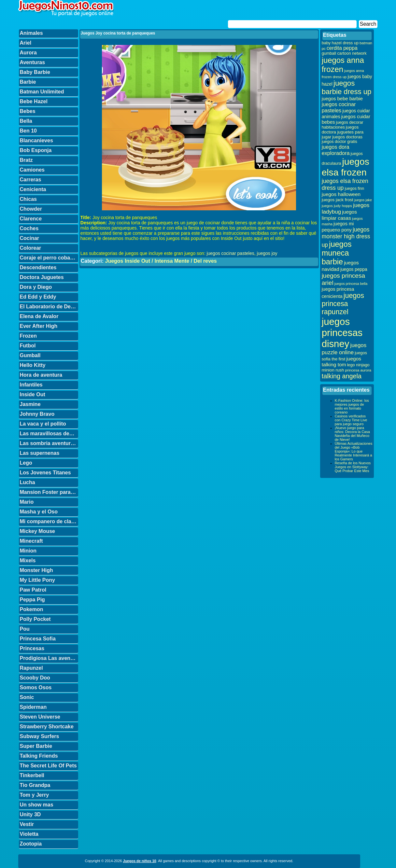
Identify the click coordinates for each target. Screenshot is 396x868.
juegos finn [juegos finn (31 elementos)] (354, 189)
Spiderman (33, 707)
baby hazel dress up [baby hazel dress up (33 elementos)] (340, 43)
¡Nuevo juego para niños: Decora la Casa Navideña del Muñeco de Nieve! (352, 434)
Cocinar (30, 238)
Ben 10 (28, 131)
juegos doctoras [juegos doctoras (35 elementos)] (347, 137)
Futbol (28, 346)
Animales (31, 33)
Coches (29, 228)
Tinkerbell (32, 775)
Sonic (27, 697)
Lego (26, 463)
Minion (28, 551)
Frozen (28, 336)
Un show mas (37, 805)
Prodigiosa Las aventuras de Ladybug (49, 658)
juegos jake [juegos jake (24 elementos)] (363, 200)
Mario (27, 502)
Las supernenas (40, 453)
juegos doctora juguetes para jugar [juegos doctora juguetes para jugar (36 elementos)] (343, 132)
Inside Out (33, 394)
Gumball (30, 355)
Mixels (28, 560)
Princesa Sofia (38, 639)
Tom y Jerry (35, 795)
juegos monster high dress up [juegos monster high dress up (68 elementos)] (346, 237)
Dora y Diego (36, 287)
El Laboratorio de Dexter (49, 307)
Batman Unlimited (42, 92)
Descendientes (38, 267)
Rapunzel (31, 668)
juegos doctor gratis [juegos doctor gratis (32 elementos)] (339, 142)
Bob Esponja (36, 150)
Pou (25, 629)
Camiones (32, 170)
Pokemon (32, 609)
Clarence (31, 219)
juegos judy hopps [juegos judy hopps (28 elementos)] (337, 206)
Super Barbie (36, 746)
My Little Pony (37, 580)
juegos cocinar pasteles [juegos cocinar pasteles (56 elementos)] (339, 107)
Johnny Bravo (37, 414)
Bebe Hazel (34, 101)
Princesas (32, 648)
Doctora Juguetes (42, 277)
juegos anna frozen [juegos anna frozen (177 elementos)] (343, 65)
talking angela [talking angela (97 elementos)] (342, 376)
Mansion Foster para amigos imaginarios (49, 492)
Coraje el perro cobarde (49, 258)
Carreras (31, 180)
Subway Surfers (40, 736)
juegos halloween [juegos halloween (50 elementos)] (341, 194)
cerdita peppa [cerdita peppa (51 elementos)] (342, 48)
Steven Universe (40, 717)
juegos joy (267, 253)
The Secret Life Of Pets (48, 766)
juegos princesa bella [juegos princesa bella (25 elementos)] (351, 284)
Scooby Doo (35, 678)
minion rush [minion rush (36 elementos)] (333, 370)
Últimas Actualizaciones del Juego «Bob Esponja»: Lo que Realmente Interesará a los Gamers (354, 451)
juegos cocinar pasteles (230, 253)
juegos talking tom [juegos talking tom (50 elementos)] (341, 362)
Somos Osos (36, 687)
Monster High (36, 570)
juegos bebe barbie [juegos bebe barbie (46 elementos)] (342, 99)
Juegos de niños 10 (140, 861)
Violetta (29, 834)
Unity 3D (30, 814)
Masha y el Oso (39, 512)
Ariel (26, 43)
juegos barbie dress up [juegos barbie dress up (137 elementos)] (347, 87)
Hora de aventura (41, 375)
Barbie (28, 82)
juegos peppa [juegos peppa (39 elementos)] (354, 269)
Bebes (28, 111)
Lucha (28, 482)
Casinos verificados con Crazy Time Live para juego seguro (351, 420)
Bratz (26, 160)
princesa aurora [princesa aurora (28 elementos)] (358, 370)
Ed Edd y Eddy (38, 297)
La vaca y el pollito (43, 424)
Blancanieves (36, 140)
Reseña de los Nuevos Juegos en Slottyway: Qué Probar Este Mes (353, 467)
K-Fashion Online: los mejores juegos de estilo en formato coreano (352, 406)
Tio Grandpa (35, 785)
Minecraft (31, 541)
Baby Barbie (35, 72)
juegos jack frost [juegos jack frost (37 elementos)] (338, 200)
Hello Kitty (33, 365)
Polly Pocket (35, 619)
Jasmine (30, 404)
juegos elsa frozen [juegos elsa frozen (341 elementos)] (346, 167)
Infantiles (31, 385)
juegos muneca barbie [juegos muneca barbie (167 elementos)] (337, 253)
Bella (26, 121)
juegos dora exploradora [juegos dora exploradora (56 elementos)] (336, 150)
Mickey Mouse (37, 531)
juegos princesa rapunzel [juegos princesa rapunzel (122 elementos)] (343, 304)
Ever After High (39, 326)
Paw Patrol (33, 590)
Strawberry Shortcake (47, 727)
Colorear (31, 248)
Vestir (27, 824)
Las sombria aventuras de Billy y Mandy (49, 443)
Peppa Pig (32, 600)
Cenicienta (33, 189)
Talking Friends (39, 756)
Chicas (28, 199)
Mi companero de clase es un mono (49, 521)
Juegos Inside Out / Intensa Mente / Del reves (161, 261)
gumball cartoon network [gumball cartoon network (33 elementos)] (344, 53)
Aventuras (33, 62)
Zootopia (31, 844)
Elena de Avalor (39, 316)
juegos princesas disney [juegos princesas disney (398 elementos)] (342, 333)
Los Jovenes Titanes (45, 473)
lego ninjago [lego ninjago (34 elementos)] (358, 365)
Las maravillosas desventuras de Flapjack (49, 434)
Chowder (31, 209)
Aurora (28, 53)
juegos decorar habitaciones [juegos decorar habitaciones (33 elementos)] (343, 125)
